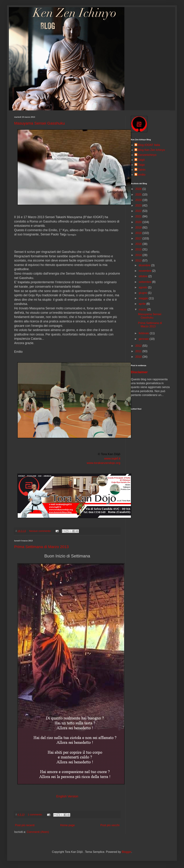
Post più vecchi (110, 825)
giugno (143, 293)
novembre (145, 271)
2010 (139, 357)
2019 (139, 228)
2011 (139, 351)
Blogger (126, 852)
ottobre (143, 276)
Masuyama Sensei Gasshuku (39, 123)
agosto (143, 287)
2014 (139, 255)
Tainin (142, 170)
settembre (145, 282)
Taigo (141, 165)
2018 (139, 233)
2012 (139, 346)
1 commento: (35, 815)
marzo (143, 309)
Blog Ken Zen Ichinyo (151, 150)
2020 (139, 222)
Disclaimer (139, 372)
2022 (139, 211)
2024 (139, 200)
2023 (139, 205)
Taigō (141, 160)
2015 (139, 249)
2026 (139, 189)
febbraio (144, 333)
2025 (139, 195)
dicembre (145, 265)
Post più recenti (25, 825)
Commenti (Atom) (38, 832)
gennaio (144, 339)
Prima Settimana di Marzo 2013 (41, 547)
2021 (139, 216)
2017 (139, 238)
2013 (139, 261)
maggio (144, 298)
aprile (143, 304)
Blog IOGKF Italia (149, 145)
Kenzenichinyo (147, 155)
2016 (139, 244)
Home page (67, 825)
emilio (142, 175)
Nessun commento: (41, 531)
